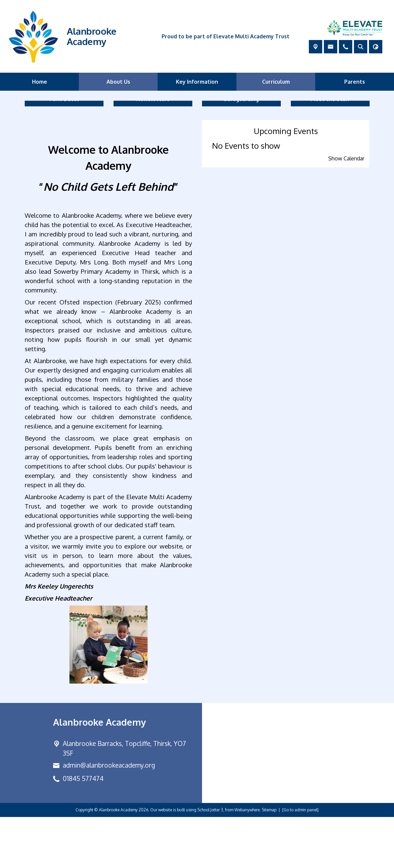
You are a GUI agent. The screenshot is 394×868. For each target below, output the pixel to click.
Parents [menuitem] (355, 82)
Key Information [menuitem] (197, 82)
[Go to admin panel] (300, 861)
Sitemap (269, 861)
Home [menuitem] (40, 82)
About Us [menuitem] (118, 82)
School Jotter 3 (210, 861)
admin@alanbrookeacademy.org (109, 816)
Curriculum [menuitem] (276, 82)
